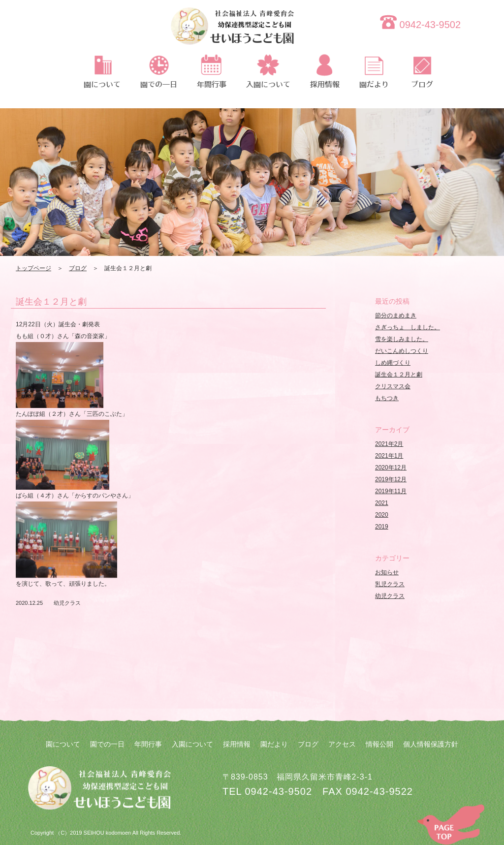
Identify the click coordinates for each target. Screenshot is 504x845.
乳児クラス (390, 584)
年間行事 (148, 744)
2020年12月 (391, 468)
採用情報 (237, 744)
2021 (382, 503)
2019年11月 (391, 491)
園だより (274, 744)
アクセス (342, 744)
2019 (382, 527)
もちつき (387, 398)
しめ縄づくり (393, 363)
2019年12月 (391, 479)
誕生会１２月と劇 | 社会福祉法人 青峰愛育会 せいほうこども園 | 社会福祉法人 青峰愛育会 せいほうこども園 (232, 32)
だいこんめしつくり (402, 351)
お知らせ (387, 572)
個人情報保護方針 (431, 744)
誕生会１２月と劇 (51, 302)
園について (63, 744)
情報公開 (379, 744)
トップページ (33, 268)
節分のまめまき (396, 315)
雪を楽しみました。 (402, 339)
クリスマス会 (393, 386)
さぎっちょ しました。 (408, 327)
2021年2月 (389, 444)
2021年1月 (389, 456)
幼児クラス (67, 603)
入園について (192, 744)
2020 (382, 515)
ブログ (78, 268)
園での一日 (107, 744)
